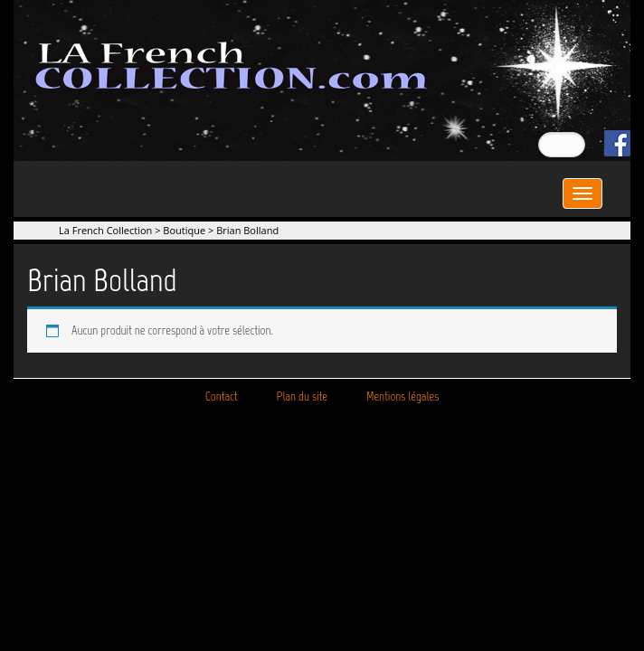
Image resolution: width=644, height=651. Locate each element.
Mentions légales (402, 396)
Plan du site (302, 396)
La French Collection (105, 230)
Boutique (184, 230)
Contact (222, 396)
